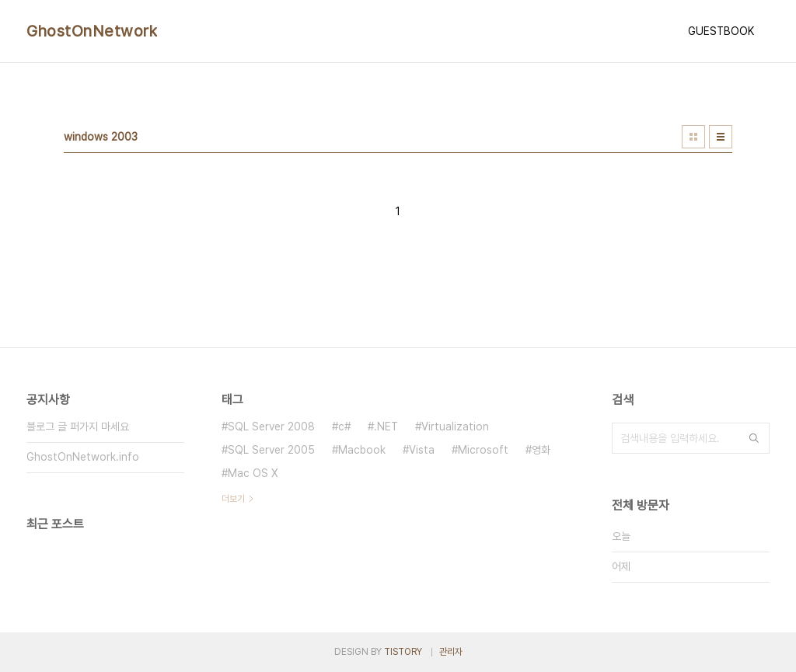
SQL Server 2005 (271, 450)
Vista (422, 450)
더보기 (233, 499)
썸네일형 (693, 137)
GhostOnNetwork (92, 31)
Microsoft (483, 450)
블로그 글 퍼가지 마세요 (78, 427)
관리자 (451, 652)
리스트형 (721, 137)
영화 (541, 450)
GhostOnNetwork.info (83, 457)
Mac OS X (253, 473)
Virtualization (455, 427)
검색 (754, 438)
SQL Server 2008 (271, 427)
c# (344, 427)
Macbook (362, 450)
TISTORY (403, 652)
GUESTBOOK (721, 31)
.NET (386, 427)
